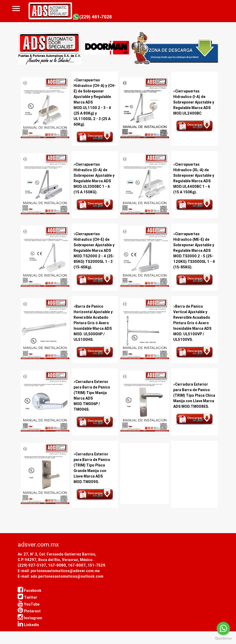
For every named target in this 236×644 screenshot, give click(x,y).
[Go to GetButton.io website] (223, 639)
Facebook (30, 591)
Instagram (30, 618)
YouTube (29, 604)
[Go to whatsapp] (223, 628)
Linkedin (28, 625)
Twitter (27, 597)
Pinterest (29, 611)
